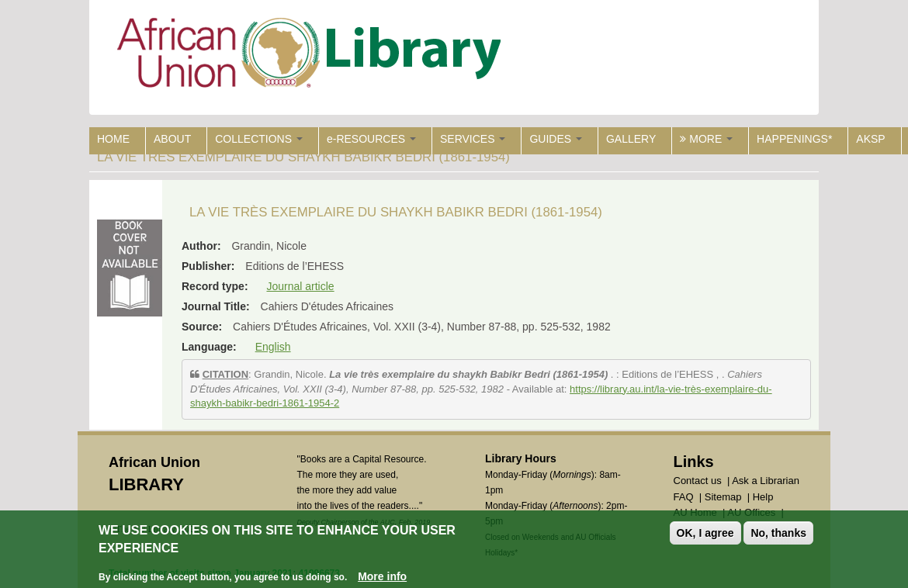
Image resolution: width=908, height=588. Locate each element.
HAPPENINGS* (794, 139)
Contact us (698, 481)
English (273, 347)
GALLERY (631, 139)
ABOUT (172, 139)
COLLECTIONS (259, 139)
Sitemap (723, 497)
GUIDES (556, 139)
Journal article (300, 286)
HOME (113, 139)
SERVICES (473, 139)
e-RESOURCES (371, 139)
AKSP (870, 139)
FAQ (684, 497)
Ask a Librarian (766, 481)
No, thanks (778, 534)
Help (763, 497)
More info (382, 576)
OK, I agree (705, 534)
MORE (706, 139)
